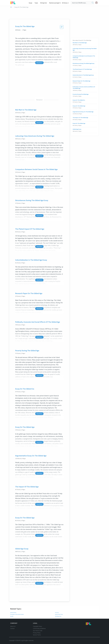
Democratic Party (59, 614)
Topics (37, 3)
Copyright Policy (37, 626)
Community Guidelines (39, 628)
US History (65, 3)
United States (13, 613)
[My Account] (97, 3)
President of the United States (17, 614)
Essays (31, 3)
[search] (93, 3)
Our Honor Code (38, 631)
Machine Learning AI (55, 3)
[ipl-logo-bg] (13, 2)
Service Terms (37, 635)
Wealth (12, 616)
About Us (13, 626)
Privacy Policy (37, 633)
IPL (11, 7)
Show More (39, 63)
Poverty (57, 613)
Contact (12, 628)
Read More (39, 123)
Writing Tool (44, 3)
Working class (58, 616)
